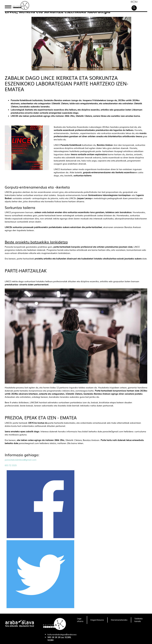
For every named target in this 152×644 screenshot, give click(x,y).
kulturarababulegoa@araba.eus (62, 634)
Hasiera (9, 6)
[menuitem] (80, 620)
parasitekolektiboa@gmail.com (21, 460)
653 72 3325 (11, 465)
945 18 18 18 (54, 637)
